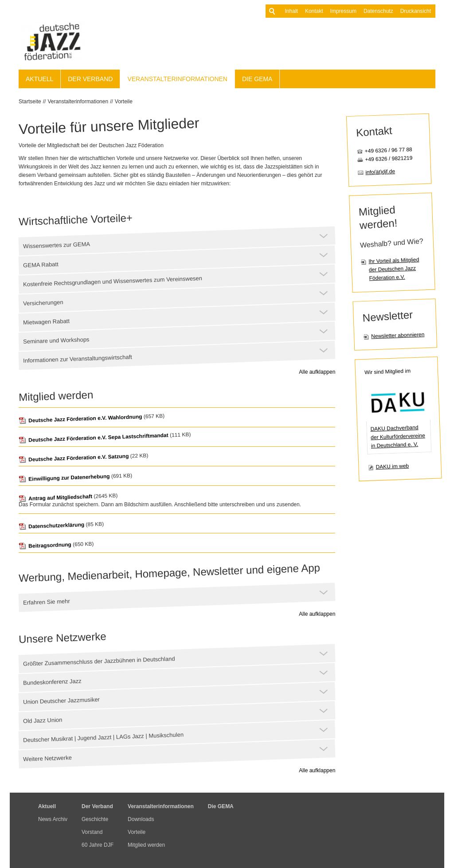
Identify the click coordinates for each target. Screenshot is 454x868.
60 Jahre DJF (98, 845)
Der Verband (90, 79)
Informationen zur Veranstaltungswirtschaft (78, 359)
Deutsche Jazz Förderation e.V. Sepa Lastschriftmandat (94, 438)
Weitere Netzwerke (47, 758)
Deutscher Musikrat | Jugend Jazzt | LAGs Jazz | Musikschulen (103, 737)
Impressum (330, 11)
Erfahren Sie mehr (47, 602)
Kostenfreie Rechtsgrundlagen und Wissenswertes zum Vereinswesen (113, 281)
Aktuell (39, 79)
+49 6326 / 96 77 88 (389, 150)
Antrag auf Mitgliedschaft (55, 498)
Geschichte (95, 819)
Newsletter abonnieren (398, 335)
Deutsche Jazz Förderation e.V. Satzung (74, 458)
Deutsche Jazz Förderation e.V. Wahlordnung (80, 419)
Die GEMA (257, 79)
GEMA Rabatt (41, 265)
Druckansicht (402, 11)
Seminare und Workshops (56, 340)
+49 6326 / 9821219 (389, 159)
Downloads (141, 819)
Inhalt (278, 11)
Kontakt (301, 11)
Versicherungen (43, 303)
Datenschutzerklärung (51, 526)
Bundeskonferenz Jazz (52, 682)
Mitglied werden (146, 845)
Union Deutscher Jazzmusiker (61, 701)
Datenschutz (365, 11)
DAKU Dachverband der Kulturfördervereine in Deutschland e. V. (398, 437)
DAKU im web (392, 467)
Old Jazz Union (43, 720)
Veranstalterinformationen (177, 79)
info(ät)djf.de (380, 172)
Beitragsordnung (45, 545)
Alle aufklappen (317, 372)
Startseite (30, 102)
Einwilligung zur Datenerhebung (64, 478)
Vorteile (124, 102)
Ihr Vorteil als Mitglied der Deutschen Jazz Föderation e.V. (394, 269)
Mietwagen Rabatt (46, 322)
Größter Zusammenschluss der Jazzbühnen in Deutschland (99, 661)
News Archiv (53, 819)
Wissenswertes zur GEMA (57, 245)
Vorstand (92, 832)
